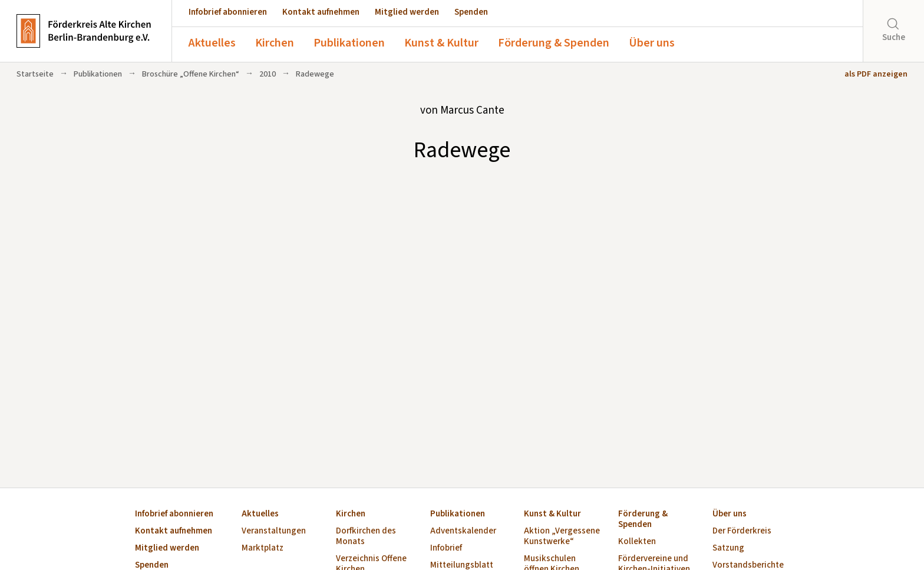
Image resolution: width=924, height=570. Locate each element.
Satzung (728, 549)
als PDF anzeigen (876, 74)
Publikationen (349, 43)
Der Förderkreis (742, 531)
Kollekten (637, 542)
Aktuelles (212, 43)
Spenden (471, 12)
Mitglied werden (407, 12)
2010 (268, 74)
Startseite (35, 74)
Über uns (652, 43)
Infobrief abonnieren (228, 12)
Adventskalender (463, 531)
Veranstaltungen (274, 531)
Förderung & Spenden (554, 43)
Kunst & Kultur (441, 43)
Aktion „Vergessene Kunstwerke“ (562, 537)
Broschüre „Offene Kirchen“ (191, 74)
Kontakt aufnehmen (321, 12)
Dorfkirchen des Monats (366, 537)
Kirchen (275, 43)
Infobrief (446, 549)
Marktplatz (263, 549)
